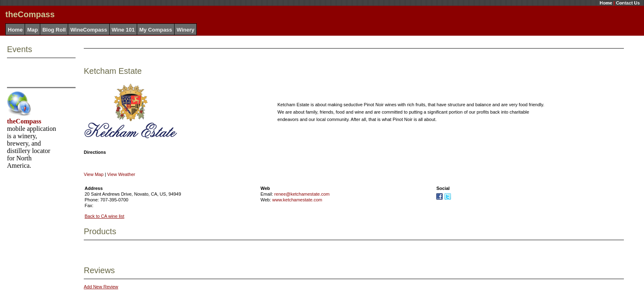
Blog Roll (54, 30)
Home (606, 3)
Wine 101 (123, 30)
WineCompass (89, 30)
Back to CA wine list (105, 216)
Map (32, 30)
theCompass (24, 121)
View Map (94, 174)
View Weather (121, 174)
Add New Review (101, 287)
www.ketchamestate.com (297, 200)
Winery (185, 30)
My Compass (156, 30)
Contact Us (628, 3)
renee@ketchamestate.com (302, 194)
